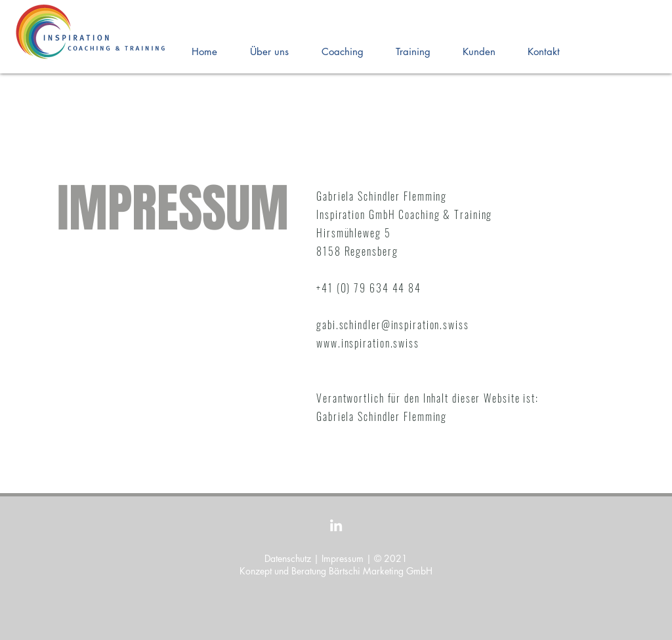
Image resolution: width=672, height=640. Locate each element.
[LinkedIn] (336, 525)
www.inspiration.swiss (368, 343)
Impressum (343, 558)
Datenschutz (288, 558)
